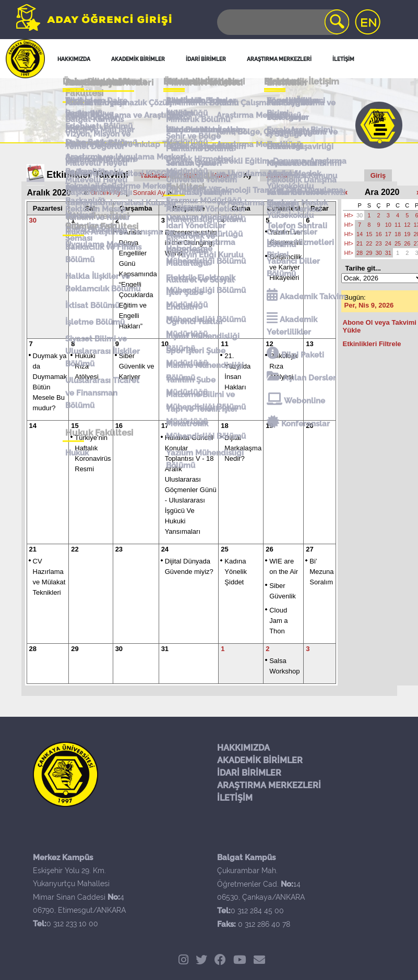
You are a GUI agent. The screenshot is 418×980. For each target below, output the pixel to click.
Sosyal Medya (294, 108)
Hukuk (74, 429)
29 (75, 649)
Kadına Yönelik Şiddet (236, 572)
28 (33, 649)
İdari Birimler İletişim (205, 133)
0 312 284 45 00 (257, 911)
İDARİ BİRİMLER (249, 773)
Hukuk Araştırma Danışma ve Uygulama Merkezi (117, 231)
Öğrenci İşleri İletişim (205, 149)
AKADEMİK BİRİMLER (260, 760)
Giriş (378, 175)
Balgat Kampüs (92, 125)
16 (378, 234)
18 (398, 234)
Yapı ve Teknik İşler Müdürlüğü (201, 383)
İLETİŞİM (235, 798)
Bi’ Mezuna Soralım (321, 572)
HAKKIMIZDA (243, 748)
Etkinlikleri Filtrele (372, 344)
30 (119, 649)
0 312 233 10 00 (72, 924)
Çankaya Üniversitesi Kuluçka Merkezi (118, 206)
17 (388, 234)
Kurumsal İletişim (198, 189)
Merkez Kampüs (93, 110)
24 (165, 549)
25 (224, 549)
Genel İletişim (91, 92)
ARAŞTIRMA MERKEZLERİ (269, 785)
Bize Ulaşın (288, 123)
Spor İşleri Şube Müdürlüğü (195, 332)
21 (33, 549)
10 (388, 225)
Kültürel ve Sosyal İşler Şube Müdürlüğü (206, 280)
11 (398, 225)
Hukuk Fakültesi (97, 411)
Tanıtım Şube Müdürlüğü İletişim (201, 169)
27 (309, 549)
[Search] (282, 22)
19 (407, 234)
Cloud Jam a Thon (278, 621)
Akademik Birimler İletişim (200, 113)
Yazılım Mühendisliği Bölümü (204, 435)
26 (269, 549)
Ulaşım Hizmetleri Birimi (301, 247)
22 (75, 549)
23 (119, 549)
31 (165, 649)
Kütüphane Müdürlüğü (186, 255)
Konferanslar (299, 402)
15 (369, 234)
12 (407, 225)
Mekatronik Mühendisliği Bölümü (205, 409)
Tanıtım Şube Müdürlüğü (190, 357)
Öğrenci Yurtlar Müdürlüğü (194, 306)
